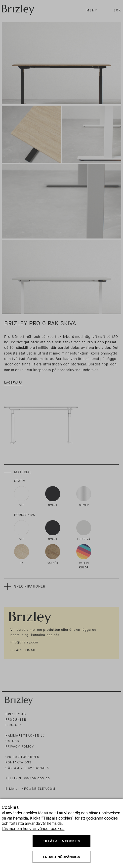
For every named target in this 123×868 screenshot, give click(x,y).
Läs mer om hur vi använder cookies (33, 829)
